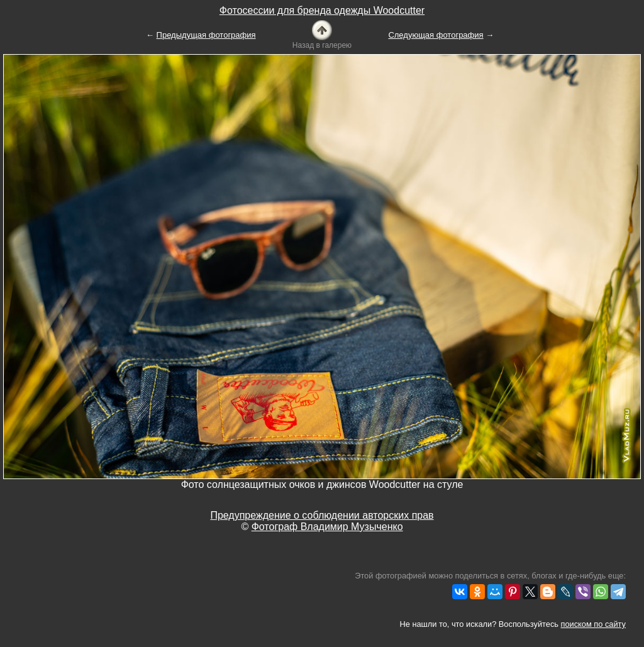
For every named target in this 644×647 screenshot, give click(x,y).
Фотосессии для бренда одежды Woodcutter (322, 10)
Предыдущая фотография (206, 35)
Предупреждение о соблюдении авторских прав (322, 515)
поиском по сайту (593, 624)
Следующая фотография (436, 35)
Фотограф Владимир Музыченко (327, 527)
